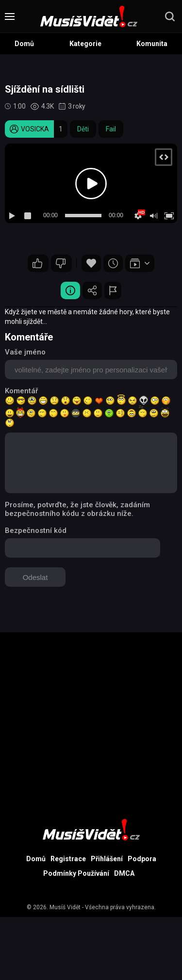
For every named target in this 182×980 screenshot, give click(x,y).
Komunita (152, 44)
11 (37, 263)
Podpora (142, 859)
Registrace (68, 859)
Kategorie (85, 44)
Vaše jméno (25, 352)
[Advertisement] (91, 723)
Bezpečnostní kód (36, 530)
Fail (111, 129)
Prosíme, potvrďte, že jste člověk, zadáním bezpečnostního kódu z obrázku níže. (77, 509)
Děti (83, 129)
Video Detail (70, 290)
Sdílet (92, 290)
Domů (24, 44)
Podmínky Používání (76, 873)
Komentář (21, 391)
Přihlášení (107, 859)
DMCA (124, 873)
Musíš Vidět (65, 907)
